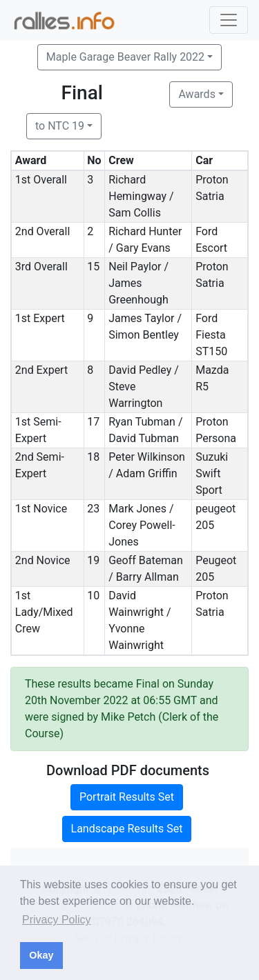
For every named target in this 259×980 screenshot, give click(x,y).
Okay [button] (41, 955)
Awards (196, 94)
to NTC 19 (60, 126)
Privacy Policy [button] (57, 920)
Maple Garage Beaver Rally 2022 (125, 57)
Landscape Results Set (127, 829)
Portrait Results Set (127, 797)
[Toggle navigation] (229, 20)
